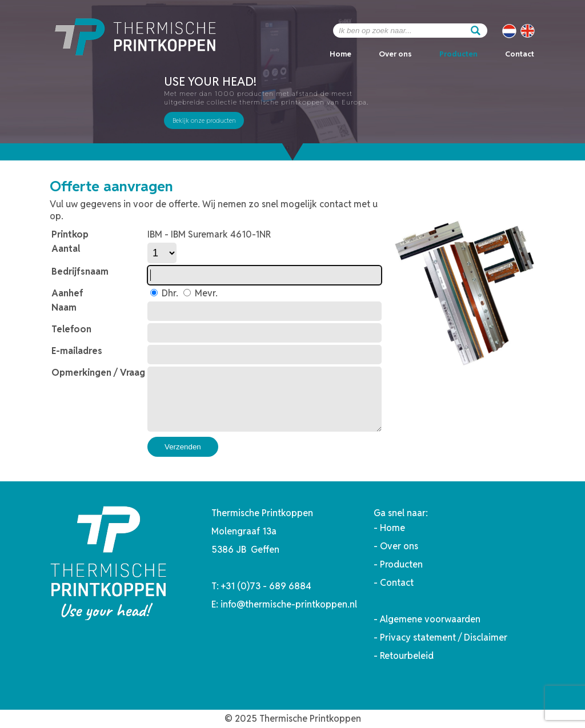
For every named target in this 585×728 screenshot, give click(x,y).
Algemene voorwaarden (430, 619)
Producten (458, 54)
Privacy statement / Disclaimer (444, 637)
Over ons (395, 54)
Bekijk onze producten (204, 120)
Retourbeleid (407, 656)
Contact (520, 54)
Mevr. (205, 293)
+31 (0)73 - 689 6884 (266, 586)
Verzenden (183, 447)
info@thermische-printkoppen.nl (289, 604)
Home (340, 54)
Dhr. (169, 293)
